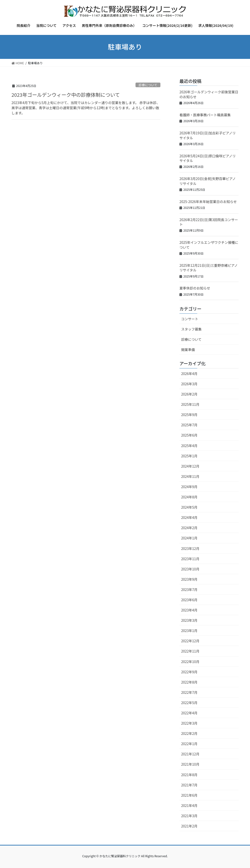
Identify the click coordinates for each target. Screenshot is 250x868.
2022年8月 (189, 682)
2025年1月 (189, 456)
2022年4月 (189, 713)
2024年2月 (189, 528)
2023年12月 (190, 548)
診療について (148, 85)
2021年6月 (189, 795)
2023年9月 (189, 579)
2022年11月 (190, 651)
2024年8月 (189, 497)
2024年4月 (189, 517)
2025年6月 (189, 435)
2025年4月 (189, 446)
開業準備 (188, 350)
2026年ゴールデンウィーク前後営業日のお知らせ (209, 94)
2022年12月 (190, 641)
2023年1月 (189, 631)
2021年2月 (189, 826)
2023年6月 (189, 600)
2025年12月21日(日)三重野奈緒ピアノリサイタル (208, 268)
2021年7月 (189, 785)
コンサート (190, 319)
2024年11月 (190, 476)
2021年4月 (189, 805)
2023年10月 (190, 569)
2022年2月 (189, 733)
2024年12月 (190, 466)
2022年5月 (189, 703)
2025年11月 (190, 404)
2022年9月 (189, 672)
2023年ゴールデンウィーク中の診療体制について (66, 95)
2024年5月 (189, 507)
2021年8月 (189, 775)
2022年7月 (189, 692)
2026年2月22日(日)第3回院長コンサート (209, 222)
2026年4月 (189, 374)
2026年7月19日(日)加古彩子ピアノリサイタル (208, 135)
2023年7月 (189, 589)
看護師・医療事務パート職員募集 (205, 115)
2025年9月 (189, 415)
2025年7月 (189, 425)
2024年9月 (189, 487)
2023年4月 (189, 610)
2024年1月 (189, 538)
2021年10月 (190, 764)
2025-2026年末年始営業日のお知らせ (208, 202)
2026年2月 (189, 394)
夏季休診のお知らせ (195, 288)
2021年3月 (189, 816)
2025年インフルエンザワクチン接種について (209, 245)
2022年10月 (190, 662)
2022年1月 (189, 744)
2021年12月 (190, 754)
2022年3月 (189, 723)
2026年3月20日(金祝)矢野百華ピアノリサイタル (208, 181)
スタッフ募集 (191, 329)
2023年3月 (189, 620)
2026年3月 (189, 384)
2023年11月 (190, 559)
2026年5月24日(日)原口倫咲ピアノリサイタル (208, 158)
